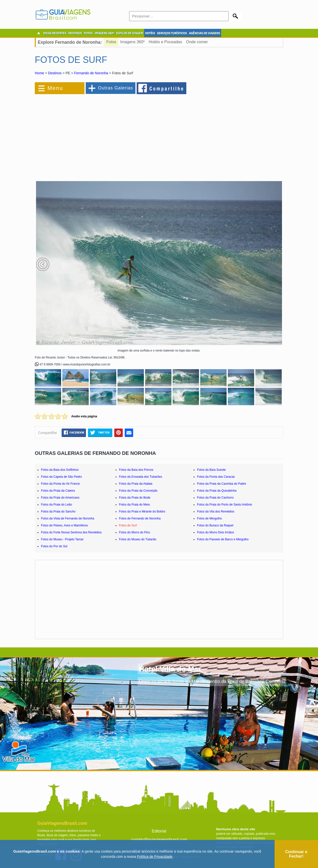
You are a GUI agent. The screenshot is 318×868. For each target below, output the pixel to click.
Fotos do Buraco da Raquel (215, 525)
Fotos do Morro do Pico (135, 532)
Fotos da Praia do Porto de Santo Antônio (224, 505)
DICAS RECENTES (55, 33)
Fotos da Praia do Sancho (58, 512)
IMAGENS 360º (104, 33)
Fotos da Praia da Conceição (138, 491)
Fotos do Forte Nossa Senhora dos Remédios (71, 532)
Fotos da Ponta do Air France (60, 484)
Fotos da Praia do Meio (134, 505)
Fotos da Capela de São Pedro (61, 477)
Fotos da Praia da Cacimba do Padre (221, 484)
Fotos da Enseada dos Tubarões (140, 477)
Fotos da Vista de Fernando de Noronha (68, 518)
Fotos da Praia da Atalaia (136, 484)
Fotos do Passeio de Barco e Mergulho (223, 539)
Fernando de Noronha (91, 73)
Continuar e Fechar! (296, 854)
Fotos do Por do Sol (54, 546)
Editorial (159, 831)
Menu (55, 88)
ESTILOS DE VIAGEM (130, 33)
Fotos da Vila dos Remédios (216, 512)
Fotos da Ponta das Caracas (216, 477)
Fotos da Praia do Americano (60, 498)
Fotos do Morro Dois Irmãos (216, 532)
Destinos (55, 73)
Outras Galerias (115, 88)
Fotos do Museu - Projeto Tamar (62, 539)
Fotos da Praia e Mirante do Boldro (142, 512)
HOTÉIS (150, 33)
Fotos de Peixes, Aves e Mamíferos (64, 525)
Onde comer (197, 42)
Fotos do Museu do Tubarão (138, 539)
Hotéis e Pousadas (165, 42)
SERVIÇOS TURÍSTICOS (172, 33)
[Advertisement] (89, 135)
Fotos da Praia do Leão (57, 505)
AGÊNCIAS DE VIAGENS (204, 33)
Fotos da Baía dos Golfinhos (60, 470)
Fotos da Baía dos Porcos (136, 470)
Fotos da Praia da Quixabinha (217, 491)
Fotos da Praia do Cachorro (215, 498)
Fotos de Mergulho (209, 518)
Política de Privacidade (155, 857)
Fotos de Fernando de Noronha (140, 518)
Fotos (111, 42)
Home (39, 73)
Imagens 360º (132, 42)
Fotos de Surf (128, 525)
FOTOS (88, 33)
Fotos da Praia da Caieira (58, 491)
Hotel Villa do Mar (170, 669)
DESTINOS (75, 33)
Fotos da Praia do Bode (135, 498)
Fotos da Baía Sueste (211, 470)
